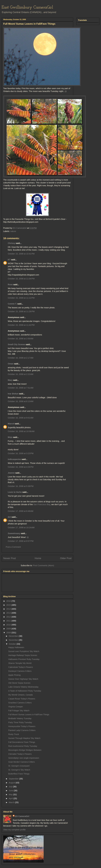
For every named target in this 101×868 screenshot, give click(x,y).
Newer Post (9, 558)
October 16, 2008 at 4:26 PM (21, 467)
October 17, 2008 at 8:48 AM (21, 511)
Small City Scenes (16, 344)
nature (13, 231)
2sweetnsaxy (14, 533)
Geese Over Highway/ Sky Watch (23, 679)
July (11, 787)
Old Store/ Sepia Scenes (19, 683)
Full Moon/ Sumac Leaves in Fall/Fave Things (29, 715)
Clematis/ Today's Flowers (20, 754)
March (12, 802)
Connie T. (12, 304)
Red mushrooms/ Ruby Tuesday (23, 746)
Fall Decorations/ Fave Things (22, 742)
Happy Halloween (16, 647)
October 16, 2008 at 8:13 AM (21, 401)
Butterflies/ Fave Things (19, 774)
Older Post (66, 558)
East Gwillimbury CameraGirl (27, 7)
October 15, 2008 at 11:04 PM (21, 279)
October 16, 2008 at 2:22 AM (21, 374)
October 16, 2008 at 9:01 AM (21, 418)
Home (38, 558)
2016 (9, 601)
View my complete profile (14, 830)
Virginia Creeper (16, 707)
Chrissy (11, 243)
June (11, 791)
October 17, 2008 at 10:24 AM (21, 528)
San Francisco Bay (42, 504)
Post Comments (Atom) (44, 565)
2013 (9, 613)
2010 (9, 625)
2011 (9, 621)
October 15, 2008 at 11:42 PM (21, 325)
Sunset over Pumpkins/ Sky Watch (24, 651)
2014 (9, 609)
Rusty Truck (14, 734)
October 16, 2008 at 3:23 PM (21, 453)
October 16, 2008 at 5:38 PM (21, 486)
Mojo (10, 437)
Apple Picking (14, 675)
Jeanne (11, 473)
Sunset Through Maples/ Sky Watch (24, 738)
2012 (9, 617)
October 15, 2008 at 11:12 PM (21, 298)
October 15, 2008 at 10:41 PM (21, 254)
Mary (10, 380)
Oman (11, 364)
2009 (9, 629)
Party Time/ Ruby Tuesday (20, 722)
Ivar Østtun (13, 394)
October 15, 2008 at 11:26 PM (21, 311)
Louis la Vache (15, 492)
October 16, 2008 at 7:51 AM (21, 388)
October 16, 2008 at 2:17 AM (21, 358)
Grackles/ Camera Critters (20, 703)
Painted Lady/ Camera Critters (22, 730)
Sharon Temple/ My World (20, 663)
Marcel (11, 424)
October (13, 644)
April (11, 798)
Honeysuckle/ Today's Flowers (22, 726)
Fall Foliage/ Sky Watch (19, 711)
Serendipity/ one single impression (24, 758)
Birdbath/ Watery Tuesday (20, 718)
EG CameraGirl (22, 816)
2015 (9, 605)
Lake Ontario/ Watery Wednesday (23, 687)
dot (9, 517)
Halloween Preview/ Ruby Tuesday (24, 659)
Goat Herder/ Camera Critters (22, 762)
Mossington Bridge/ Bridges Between (25, 750)
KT (9, 260)
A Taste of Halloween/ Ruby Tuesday (25, 691)
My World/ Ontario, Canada (21, 695)
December (14, 636)
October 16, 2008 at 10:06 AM (21, 431)
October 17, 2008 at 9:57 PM (21, 541)
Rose (10, 285)
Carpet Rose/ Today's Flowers (22, 699)
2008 (9, 633)
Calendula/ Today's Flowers (21, 667)
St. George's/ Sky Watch (19, 770)
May (11, 794)
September (14, 779)
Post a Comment (13, 547)
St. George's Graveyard (19, 766)
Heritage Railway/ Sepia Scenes (23, 655)
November (14, 640)
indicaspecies (14, 459)
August (12, 783)
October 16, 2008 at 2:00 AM (21, 339)
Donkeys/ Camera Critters (20, 671)
